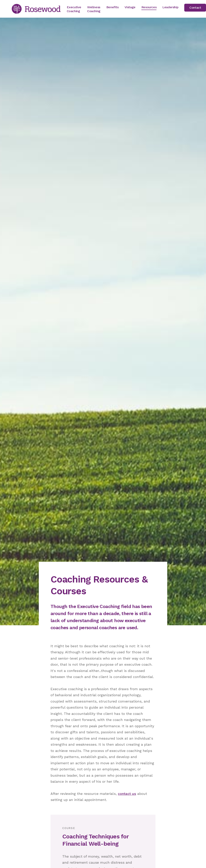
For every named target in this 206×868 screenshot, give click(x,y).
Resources (149, 7)
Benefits (112, 7)
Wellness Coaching (94, 9)
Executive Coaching (74, 9)
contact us (127, 794)
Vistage (130, 7)
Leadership (170, 7)
